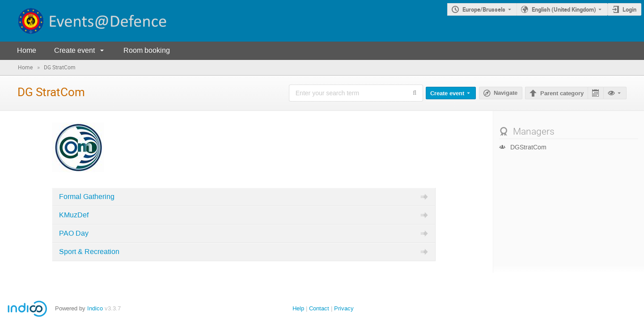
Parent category (562, 93)
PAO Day (74, 233)
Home (27, 50)
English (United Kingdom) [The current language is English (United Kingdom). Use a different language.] (564, 9)
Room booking (147, 50)
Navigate (506, 93)
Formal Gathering (87, 197)
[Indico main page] (84, 21)
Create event (74, 50)
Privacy (344, 308)
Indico (95, 308)
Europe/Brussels (484, 9)
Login (629, 9)
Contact (319, 308)
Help (298, 308)
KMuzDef (74, 215)
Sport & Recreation (89, 252)
